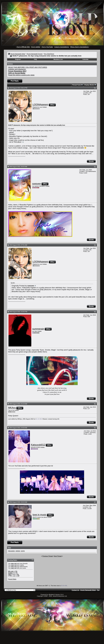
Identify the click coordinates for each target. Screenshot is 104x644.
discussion (11, 551)
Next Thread (58, 556)
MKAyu (12, 408)
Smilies (10, 573)
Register (18, 59)
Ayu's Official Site (23, 47)
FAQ (36, 59)
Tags (9, 548)
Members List (58, 59)
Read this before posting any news (21, 75)
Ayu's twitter (36, 47)
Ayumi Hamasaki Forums (35, 54)
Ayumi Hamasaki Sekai (18, 54)
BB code (11, 571)
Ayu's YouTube (47, 47)
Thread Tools (77, 85)
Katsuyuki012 (38, 445)
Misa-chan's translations (80, 47)
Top (98, 590)
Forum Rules (12, 579)
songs (23, 551)
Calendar (85, 59)
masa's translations (62, 47)
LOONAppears (40, 104)
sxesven (37, 184)
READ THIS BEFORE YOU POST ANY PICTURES (28, 67)
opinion (18, 551)
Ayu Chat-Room (49, 54)
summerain (38, 329)
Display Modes (89, 85)
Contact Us (75, 590)
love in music (40, 515)
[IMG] (10, 574)
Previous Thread (48, 556)
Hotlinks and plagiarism (17, 69)
